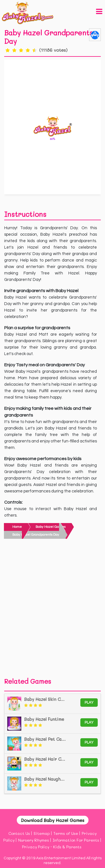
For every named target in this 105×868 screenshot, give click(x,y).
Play (89, 703)
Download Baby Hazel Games (53, 820)
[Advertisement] (53, 610)
